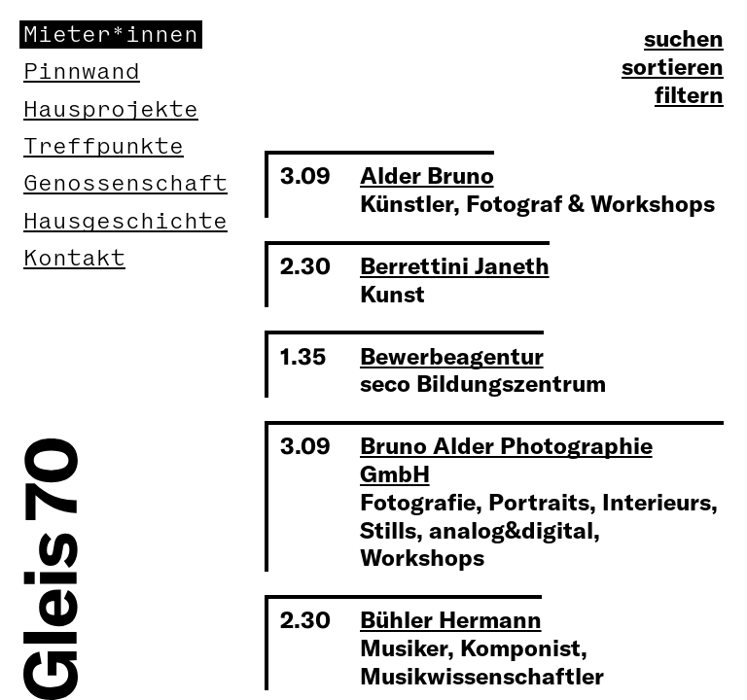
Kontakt (74, 258)
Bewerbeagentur (452, 356)
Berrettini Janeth (455, 265)
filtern (689, 95)
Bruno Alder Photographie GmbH (506, 459)
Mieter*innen (111, 35)
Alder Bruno (427, 175)
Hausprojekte (111, 109)
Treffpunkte (104, 146)
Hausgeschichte (125, 221)
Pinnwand (82, 71)
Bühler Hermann (451, 619)
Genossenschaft (125, 183)
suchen (684, 38)
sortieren (673, 67)
